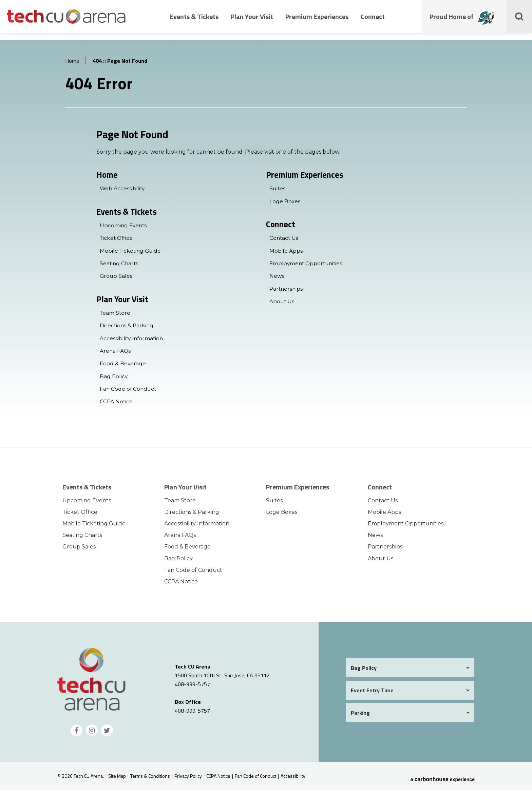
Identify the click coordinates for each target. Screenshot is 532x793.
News (277, 279)
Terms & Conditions (150, 779)
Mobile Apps (286, 254)
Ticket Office (117, 241)
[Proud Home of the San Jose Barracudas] (487, 23)
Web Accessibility (123, 191)
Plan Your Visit (252, 21)
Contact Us (284, 241)
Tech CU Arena (66, 21)
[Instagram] (92, 733)
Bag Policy (114, 379)
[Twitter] (107, 733)
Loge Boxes (285, 204)
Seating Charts (120, 266)
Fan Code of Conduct (129, 392)
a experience (443, 779)
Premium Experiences (317, 21)
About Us (282, 304)
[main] (266, 246)
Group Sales (116, 279)
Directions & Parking (127, 328)
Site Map (117, 779)
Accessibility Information (132, 341)
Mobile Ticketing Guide (131, 254)
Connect (373, 21)
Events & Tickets (194, 21)
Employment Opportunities (307, 266)
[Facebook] (77, 733)
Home (72, 63)
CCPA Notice (117, 404)
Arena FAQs (116, 354)
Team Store (116, 316)
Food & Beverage (123, 366)
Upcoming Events (124, 228)
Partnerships (287, 291)
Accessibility (293, 779)
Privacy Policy (188, 779)
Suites (278, 191)
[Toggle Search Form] (520, 21)
